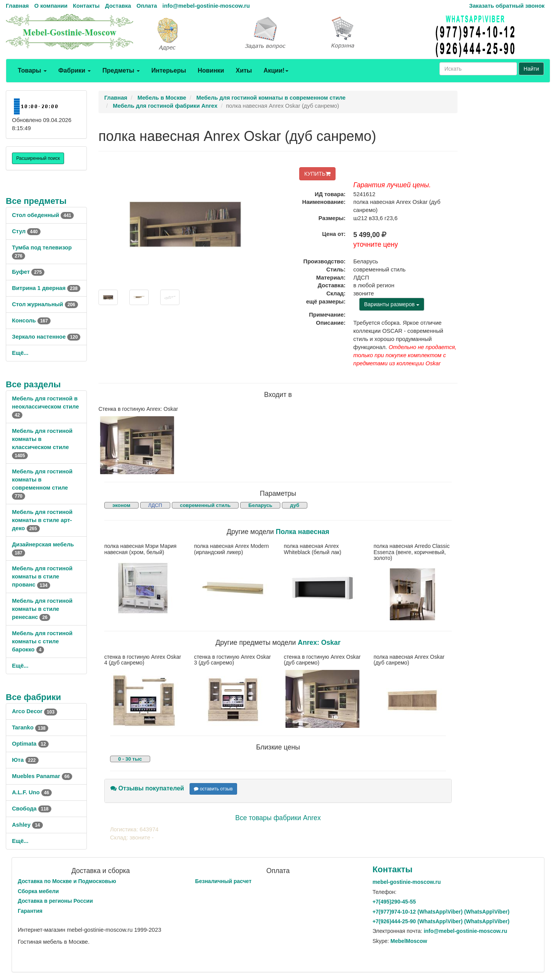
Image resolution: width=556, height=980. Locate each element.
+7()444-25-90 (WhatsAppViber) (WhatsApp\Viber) (441, 921)
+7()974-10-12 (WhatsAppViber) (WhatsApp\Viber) (441, 912)
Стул (26, 231)
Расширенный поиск (38, 158)
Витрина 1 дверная (46, 288)
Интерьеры (169, 70)
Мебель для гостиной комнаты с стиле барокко (42, 641)
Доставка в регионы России (55, 901)
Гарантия (30, 911)
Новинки (211, 70)
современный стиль (205, 505)
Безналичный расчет (223, 881)
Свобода (32, 809)
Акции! (276, 70)
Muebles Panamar (42, 776)
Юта (25, 760)
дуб (295, 505)
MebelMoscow (409, 941)
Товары (32, 70)
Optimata (30, 744)
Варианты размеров (392, 304)
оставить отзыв (213, 789)
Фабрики (75, 70)
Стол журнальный (45, 304)
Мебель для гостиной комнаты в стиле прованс (42, 576)
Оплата (147, 6)
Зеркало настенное (46, 337)
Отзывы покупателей (147, 788)
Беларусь (260, 505)
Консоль (31, 320)
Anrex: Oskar (319, 643)
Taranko (30, 727)
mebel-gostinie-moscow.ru (407, 882)
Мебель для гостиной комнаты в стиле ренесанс (42, 609)
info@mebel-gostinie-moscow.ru (206, 6)
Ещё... (20, 353)
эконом (121, 505)
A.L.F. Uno (32, 792)
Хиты (244, 70)
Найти (531, 69)
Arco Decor (35, 711)
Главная (17, 6)
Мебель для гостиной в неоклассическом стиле (45, 407)
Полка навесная (303, 532)
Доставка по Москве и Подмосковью (67, 881)
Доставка (118, 6)
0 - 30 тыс (130, 759)
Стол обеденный (43, 215)
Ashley (27, 825)
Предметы (121, 70)
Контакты (86, 6)
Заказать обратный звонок (507, 6)
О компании (51, 6)
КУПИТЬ (317, 174)
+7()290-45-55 (394, 902)
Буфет (28, 272)
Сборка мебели (38, 891)
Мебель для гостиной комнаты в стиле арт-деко (42, 520)
